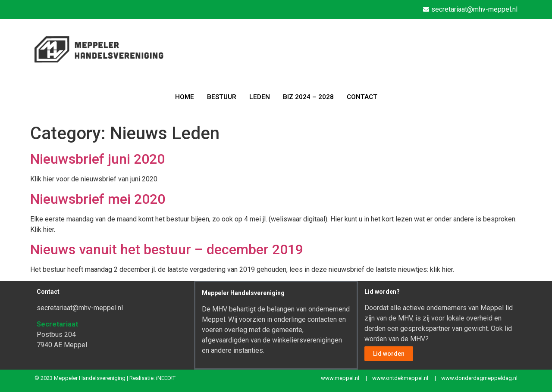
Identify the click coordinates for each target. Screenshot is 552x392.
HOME (185, 97)
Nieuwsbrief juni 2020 (97, 159)
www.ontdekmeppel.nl (400, 378)
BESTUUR (222, 97)
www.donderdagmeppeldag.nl (479, 378)
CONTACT (362, 97)
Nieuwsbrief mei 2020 (98, 199)
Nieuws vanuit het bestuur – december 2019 (167, 249)
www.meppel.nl (340, 378)
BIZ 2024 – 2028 (308, 97)
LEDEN (260, 97)
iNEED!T (166, 378)
